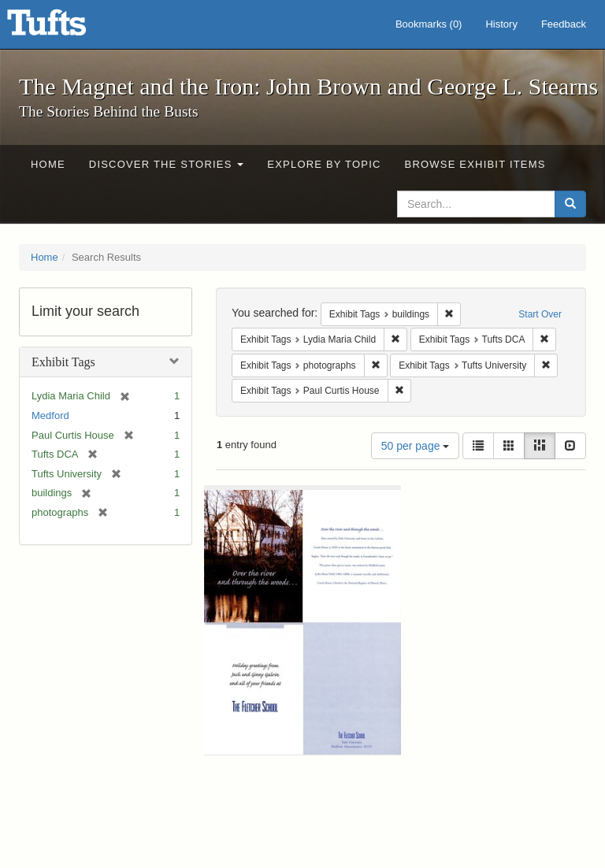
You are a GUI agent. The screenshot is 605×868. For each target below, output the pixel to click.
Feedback (564, 24)
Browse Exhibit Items (475, 164)
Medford (50, 415)
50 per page (416, 446)
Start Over (540, 314)
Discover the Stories (167, 164)
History (501, 24)
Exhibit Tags (63, 362)
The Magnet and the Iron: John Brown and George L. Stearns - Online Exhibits (66, 28)
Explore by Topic (324, 164)
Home (48, 164)
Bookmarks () (429, 24)
